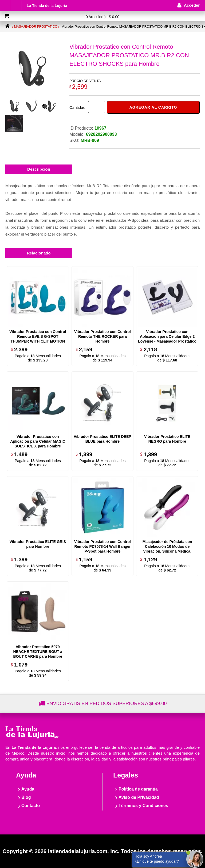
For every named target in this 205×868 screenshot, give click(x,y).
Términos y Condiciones (143, 806)
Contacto (31, 806)
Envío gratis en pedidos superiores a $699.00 (107, 704)
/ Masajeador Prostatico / (36, 27)
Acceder (192, 5)
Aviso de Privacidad (139, 797)
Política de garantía (138, 789)
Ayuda (28, 789)
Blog (26, 797)
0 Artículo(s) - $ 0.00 (102, 17)
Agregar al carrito (153, 107)
